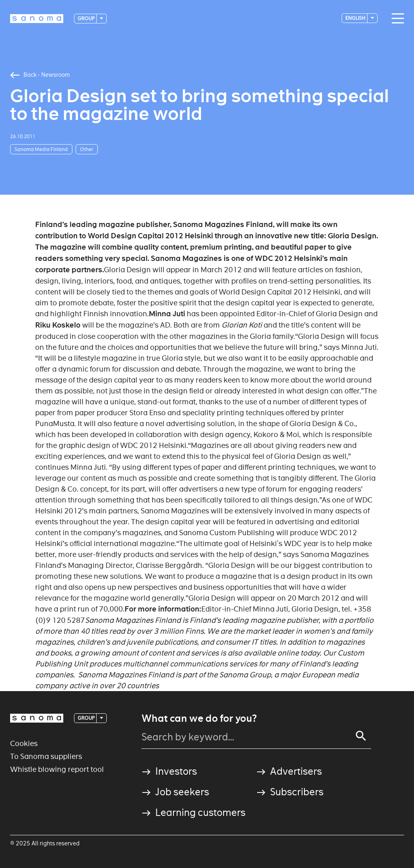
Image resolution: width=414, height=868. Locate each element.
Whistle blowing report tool (57, 769)
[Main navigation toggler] (396, 19)
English (356, 18)
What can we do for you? (199, 719)
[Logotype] (37, 19)
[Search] (361, 736)
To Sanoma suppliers (46, 756)
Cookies (24, 743)
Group (87, 18)
